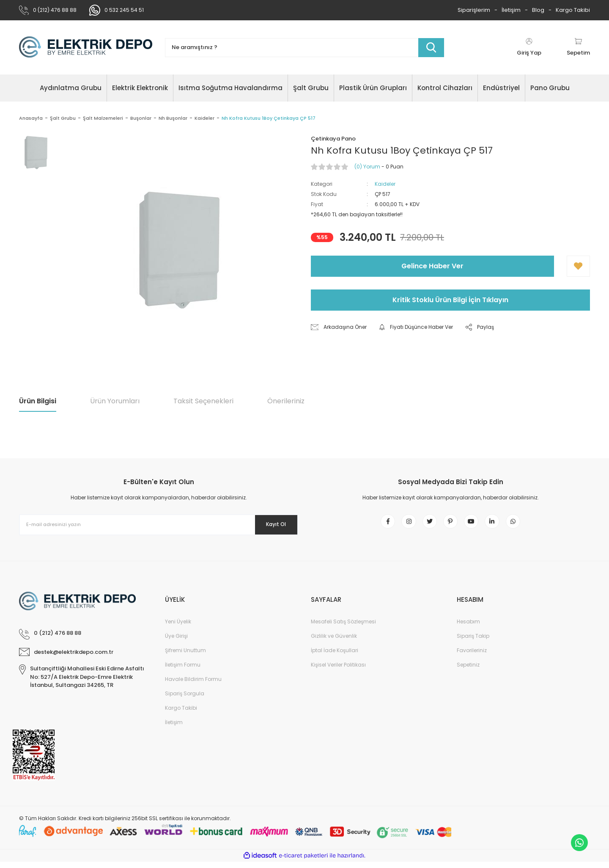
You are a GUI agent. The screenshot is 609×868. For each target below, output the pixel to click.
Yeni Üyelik (178, 628)
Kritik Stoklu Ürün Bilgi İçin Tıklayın (450, 300)
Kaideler (385, 184)
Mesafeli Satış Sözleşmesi (343, 628)
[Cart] (578, 47)
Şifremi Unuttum (185, 657)
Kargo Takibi (573, 10)
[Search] (304, 48)
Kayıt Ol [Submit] (270, 524)
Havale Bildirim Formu (193, 685)
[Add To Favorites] (578, 266)
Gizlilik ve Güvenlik (334, 642)
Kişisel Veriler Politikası (338, 671)
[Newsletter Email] (159, 525)
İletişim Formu (183, 671)
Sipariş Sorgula (185, 700)
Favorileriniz (472, 657)
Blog (538, 10)
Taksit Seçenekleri (203, 401)
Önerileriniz (286, 401)
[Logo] (86, 47)
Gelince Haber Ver (432, 266)
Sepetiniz (468, 671)
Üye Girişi (176, 642)
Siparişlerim (474, 10)
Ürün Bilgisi (38, 401)
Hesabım (468, 628)
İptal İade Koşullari (335, 657)
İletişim (511, 10)
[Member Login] (529, 47)
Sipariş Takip (473, 642)
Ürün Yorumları (115, 401)
